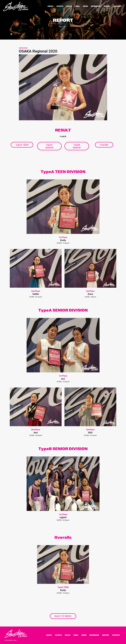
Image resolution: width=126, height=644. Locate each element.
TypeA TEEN (22, 145)
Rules (69, 6)
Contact (118, 6)
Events (60, 6)
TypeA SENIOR (49, 146)
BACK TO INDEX (63, 616)
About (50, 6)
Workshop (96, 6)
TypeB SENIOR (77, 146)
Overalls (104, 145)
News (85, 6)
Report (107, 6)
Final (77, 6)
